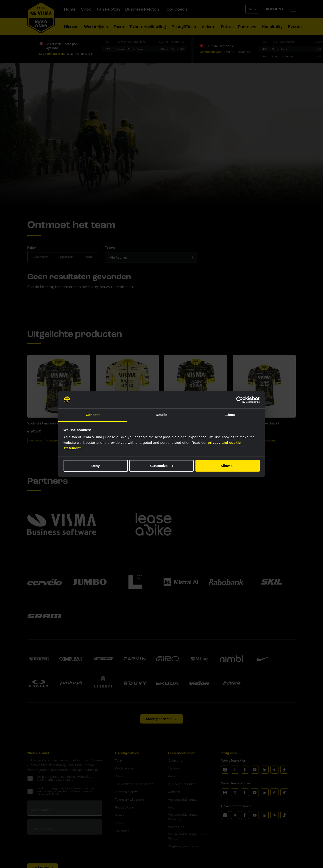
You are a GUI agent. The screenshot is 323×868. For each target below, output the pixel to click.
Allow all (227, 466)
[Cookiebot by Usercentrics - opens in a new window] (240, 400)
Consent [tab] (93, 415)
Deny (96, 466)
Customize (162, 466)
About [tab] (230, 415)
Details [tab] (161, 415)
